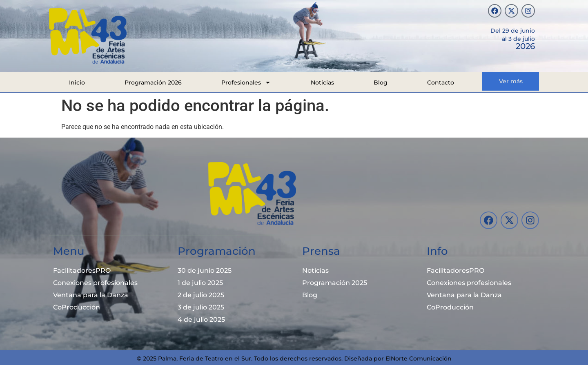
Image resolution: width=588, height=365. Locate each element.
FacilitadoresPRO (82, 270)
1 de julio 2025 (200, 283)
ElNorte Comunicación (419, 358)
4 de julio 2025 (201, 319)
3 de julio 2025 (201, 307)
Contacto (441, 82)
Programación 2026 (153, 82)
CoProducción (77, 307)
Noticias (322, 82)
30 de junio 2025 (205, 270)
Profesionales (246, 82)
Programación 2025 (335, 283)
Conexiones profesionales (95, 283)
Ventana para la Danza (91, 295)
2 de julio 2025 (201, 295)
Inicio (77, 82)
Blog (381, 82)
